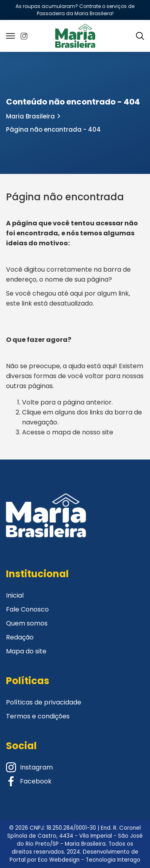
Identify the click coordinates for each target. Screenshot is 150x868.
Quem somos (27, 623)
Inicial (15, 595)
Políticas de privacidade (44, 702)
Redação (20, 637)
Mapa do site (26, 651)
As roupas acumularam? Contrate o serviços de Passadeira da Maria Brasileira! (75, 10)
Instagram (29, 767)
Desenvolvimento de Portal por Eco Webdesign (74, 856)
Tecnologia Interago (113, 860)
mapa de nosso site (83, 432)
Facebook (29, 781)
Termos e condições (38, 716)
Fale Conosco (27, 609)
